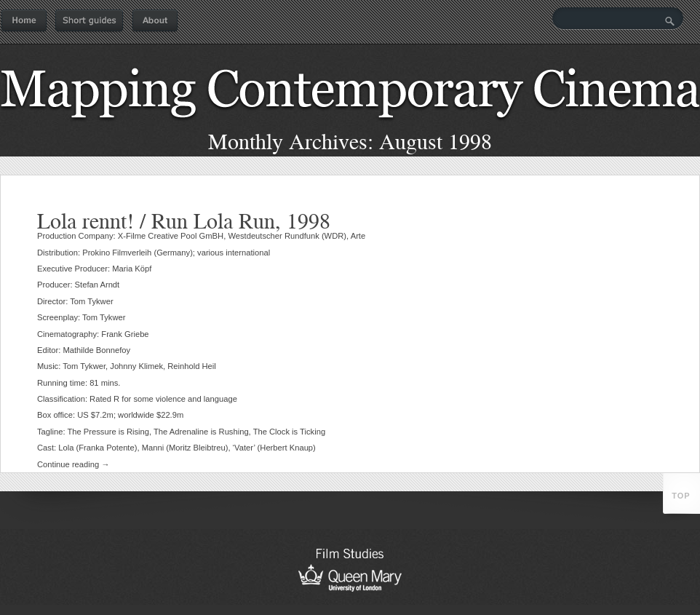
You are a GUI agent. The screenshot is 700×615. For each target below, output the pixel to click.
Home (24, 21)
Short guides (89, 21)
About (155, 21)
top (681, 496)
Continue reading (73, 464)
